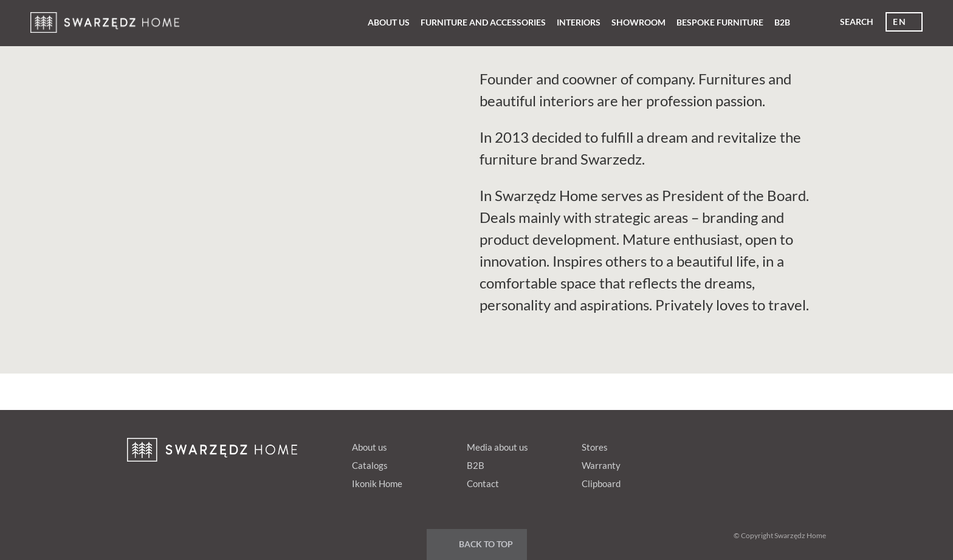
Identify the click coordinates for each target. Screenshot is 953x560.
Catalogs (370, 465)
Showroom (638, 22)
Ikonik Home (377, 483)
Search (857, 22)
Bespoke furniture (720, 22)
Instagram (811, 445)
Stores (595, 447)
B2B (782, 22)
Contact (483, 483)
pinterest (741, 445)
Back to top (486, 544)
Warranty (601, 465)
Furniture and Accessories (483, 22)
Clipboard (601, 483)
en (900, 22)
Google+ (765, 445)
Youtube (788, 445)
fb (718, 445)
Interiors (579, 22)
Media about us (497, 447)
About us (389, 22)
